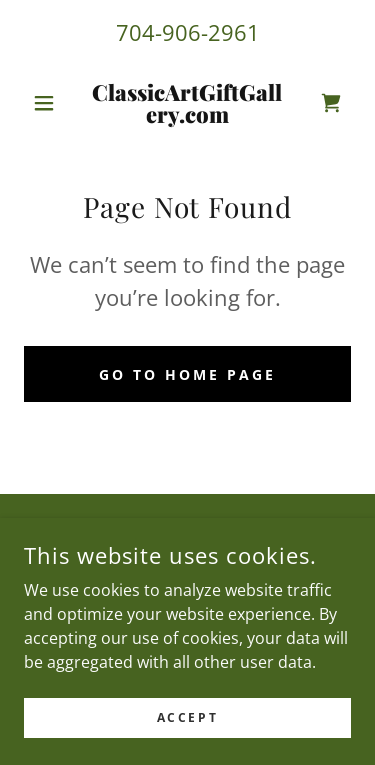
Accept (187, 717)
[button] (48, 103)
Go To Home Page (187, 374)
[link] (187, 103)
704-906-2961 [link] (188, 32)
